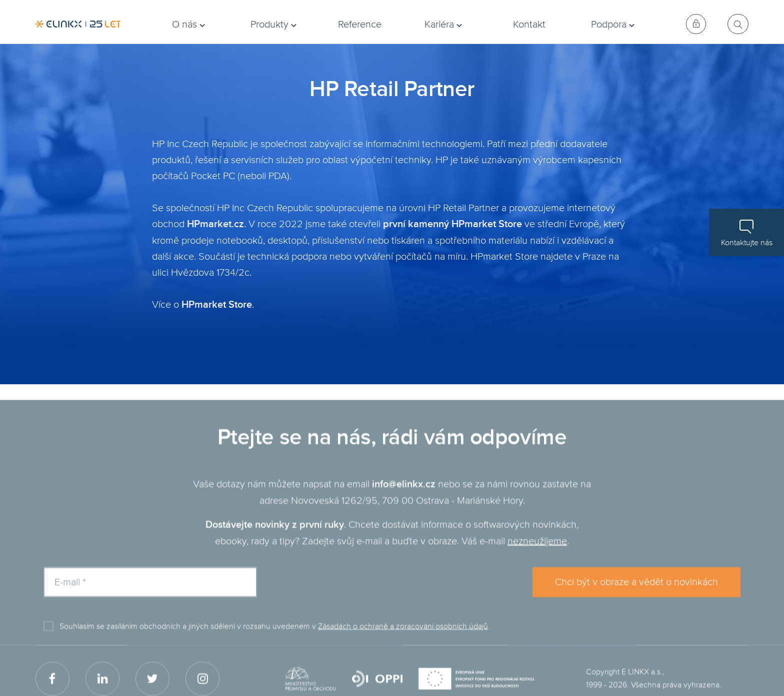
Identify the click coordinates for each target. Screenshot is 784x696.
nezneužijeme (537, 554)
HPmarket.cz (215, 224)
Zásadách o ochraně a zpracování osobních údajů (403, 639)
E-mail (70, 595)
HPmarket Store (217, 305)
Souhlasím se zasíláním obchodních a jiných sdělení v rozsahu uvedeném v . (275, 639)
